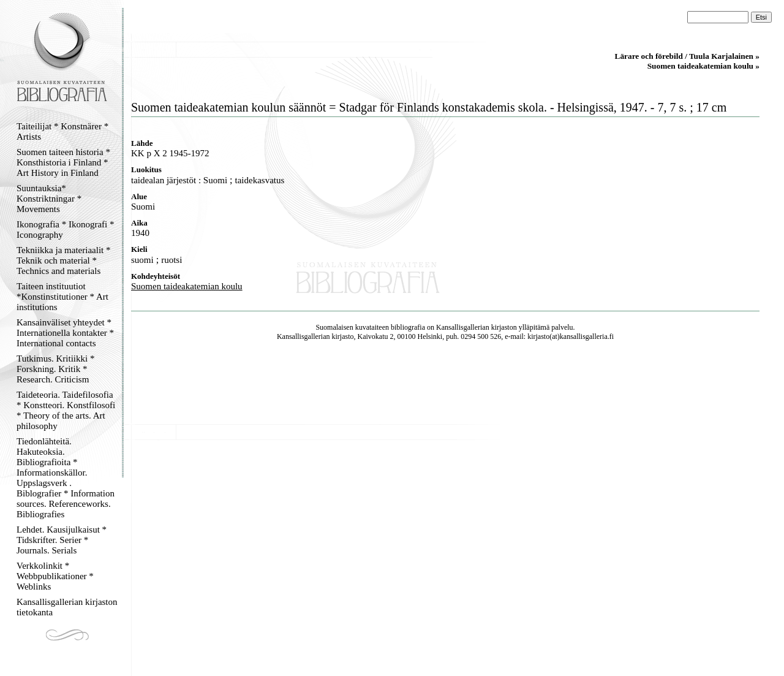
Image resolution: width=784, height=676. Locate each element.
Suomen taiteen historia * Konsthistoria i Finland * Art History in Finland (63, 162)
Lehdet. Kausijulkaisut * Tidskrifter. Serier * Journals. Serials (62, 540)
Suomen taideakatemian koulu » (703, 66)
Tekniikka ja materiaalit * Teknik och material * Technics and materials (63, 260)
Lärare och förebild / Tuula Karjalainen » (687, 56)
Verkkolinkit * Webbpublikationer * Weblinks (55, 576)
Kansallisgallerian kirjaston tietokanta (67, 607)
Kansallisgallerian (463, 327)
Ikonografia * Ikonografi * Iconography (66, 230)
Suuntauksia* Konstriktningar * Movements (49, 199)
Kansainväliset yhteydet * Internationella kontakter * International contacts (65, 333)
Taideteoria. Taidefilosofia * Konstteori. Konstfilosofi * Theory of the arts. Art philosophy (66, 410)
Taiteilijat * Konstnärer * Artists (62, 131)
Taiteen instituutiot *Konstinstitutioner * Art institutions (62, 297)
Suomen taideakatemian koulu (187, 286)
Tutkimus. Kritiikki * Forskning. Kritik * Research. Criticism (55, 369)
